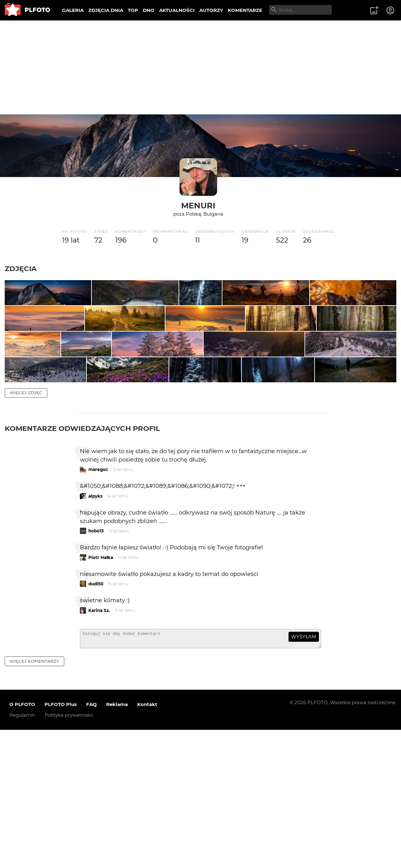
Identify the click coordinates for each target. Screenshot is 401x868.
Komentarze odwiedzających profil (82, 564)
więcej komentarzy (34, 799)
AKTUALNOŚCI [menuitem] (177, 10)
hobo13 (96, 666)
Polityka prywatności (69, 853)
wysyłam (304, 772)
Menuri (198, 205)
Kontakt (147, 842)
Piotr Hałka (101, 693)
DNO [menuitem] (149, 10)
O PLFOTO (22, 842)
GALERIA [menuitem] (73, 10)
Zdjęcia (21, 269)
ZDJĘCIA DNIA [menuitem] (106, 10)
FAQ (91, 842)
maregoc (98, 605)
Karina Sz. (99, 746)
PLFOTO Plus (61, 842)
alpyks (95, 631)
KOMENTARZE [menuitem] (245, 10)
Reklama (117, 842)
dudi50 (96, 719)
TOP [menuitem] (133, 10)
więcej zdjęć (26, 528)
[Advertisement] (200, 67)
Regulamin (22, 853)
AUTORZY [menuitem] (211, 10)
